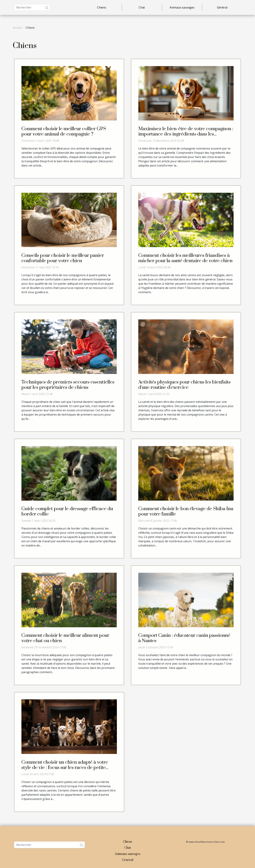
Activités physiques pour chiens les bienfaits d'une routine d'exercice (184, 385)
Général (222, 7)
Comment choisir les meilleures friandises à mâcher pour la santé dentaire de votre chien (185, 258)
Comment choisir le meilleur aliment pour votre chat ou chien (65, 638)
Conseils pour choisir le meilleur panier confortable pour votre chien (63, 258)
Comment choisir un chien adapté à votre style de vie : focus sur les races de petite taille (65, 768)
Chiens (102, 7)
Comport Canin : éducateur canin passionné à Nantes (184, 638)
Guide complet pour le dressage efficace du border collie (67, 511)
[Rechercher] (32, 7)
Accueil (17, 28)
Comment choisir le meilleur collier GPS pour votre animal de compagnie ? (64, 131)
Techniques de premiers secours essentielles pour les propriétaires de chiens (68, 385)
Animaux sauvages (182, 7)
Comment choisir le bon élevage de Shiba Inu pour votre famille (186, 511)
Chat (142, 7)
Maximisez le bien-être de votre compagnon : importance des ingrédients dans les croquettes (186, 134)
